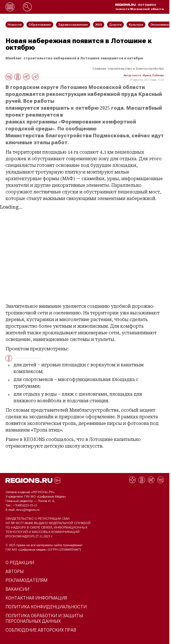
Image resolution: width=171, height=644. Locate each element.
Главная (100, 69)
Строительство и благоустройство (136, 69)
